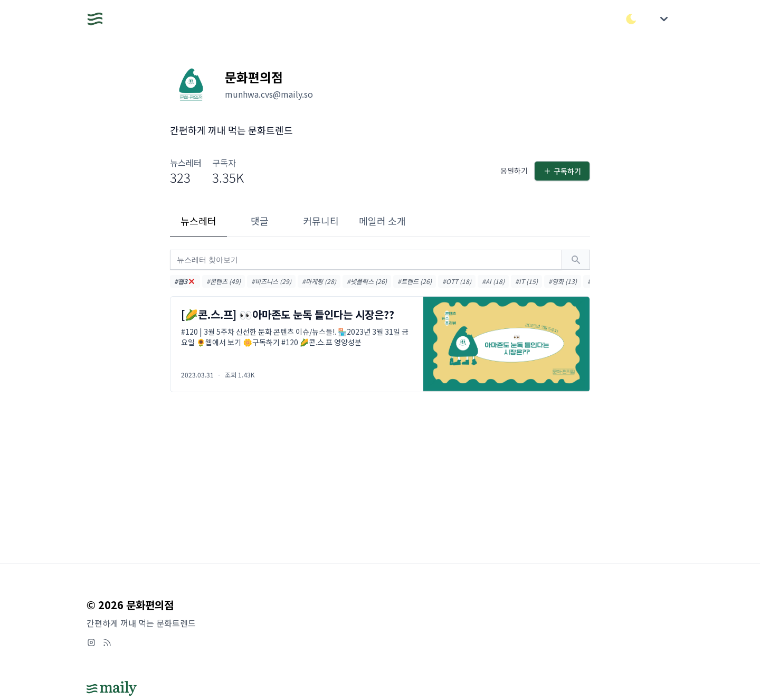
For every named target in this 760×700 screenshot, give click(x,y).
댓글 (260, 221)
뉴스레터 (198, 221)
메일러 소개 (382, 221)
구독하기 (562, 171)
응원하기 (514, 171)
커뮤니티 (321, 221)
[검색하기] (576, 260)
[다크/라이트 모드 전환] (631, 19)
